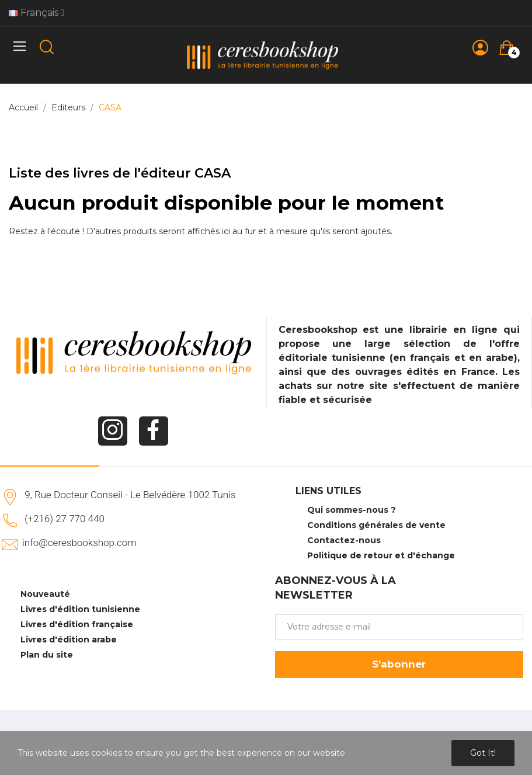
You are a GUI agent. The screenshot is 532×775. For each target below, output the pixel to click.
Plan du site (47, 655)
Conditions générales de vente (376, 525)
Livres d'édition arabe (69, 640)
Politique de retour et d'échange (381, 555)
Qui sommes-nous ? (352, 510)
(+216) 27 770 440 (65, 519)
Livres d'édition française (77, 624)
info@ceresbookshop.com (79, 543)
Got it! (483, 753)
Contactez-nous (344, 540)
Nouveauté (45, 594)
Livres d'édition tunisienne (80, 609)
